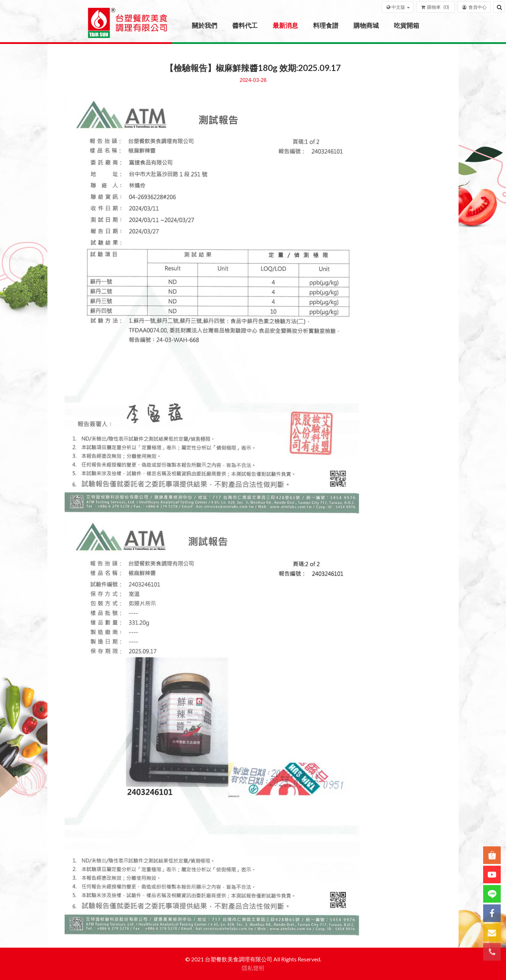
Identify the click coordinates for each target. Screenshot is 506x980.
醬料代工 (245, 25)
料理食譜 (326, 25)
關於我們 (205, 25)
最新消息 (285, 25)
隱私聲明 (253, 968)
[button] (398, 7)
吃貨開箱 (407, 25)
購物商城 (366, 25)
